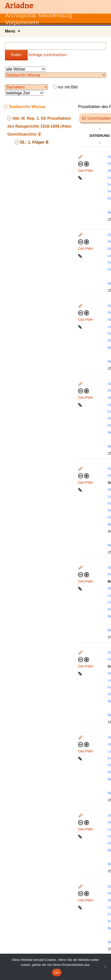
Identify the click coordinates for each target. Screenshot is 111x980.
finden (16, 55)
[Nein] (105, 967)
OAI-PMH (86, 171)
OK (57, 973)
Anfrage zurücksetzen (48, 55)
